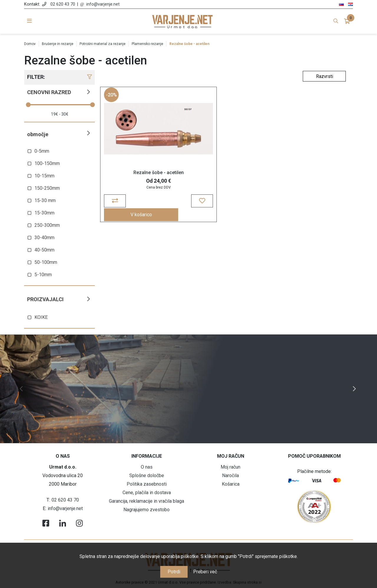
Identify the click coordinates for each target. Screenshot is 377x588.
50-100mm (46, 262)
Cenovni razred (49, 92)
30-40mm (44, 238)
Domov (30, 44)
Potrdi (174, 572)
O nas (147, 467)
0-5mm (42, 151)
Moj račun (230, 467)
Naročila (230, 475)
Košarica (231, 484)
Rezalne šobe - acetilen (131, 177)
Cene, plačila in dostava (147, 493)
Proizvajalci (45, 299)
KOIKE (41, 317)
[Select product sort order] (324, 76)
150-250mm (47, 188)
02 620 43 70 (63, 4)
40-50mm (44, 250)
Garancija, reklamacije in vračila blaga (147, 501)
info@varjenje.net (103, 4)
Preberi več (205, 572)
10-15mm (44, 176)
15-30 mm (45, 200)
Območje (38, 134)
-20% (112, 99)
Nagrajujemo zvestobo (147, 510)
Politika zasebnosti (147, 484)
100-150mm (47, 163)
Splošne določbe (147, 475)
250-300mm (47, 225)
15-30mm (44, 213)
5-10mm (43, 275)
